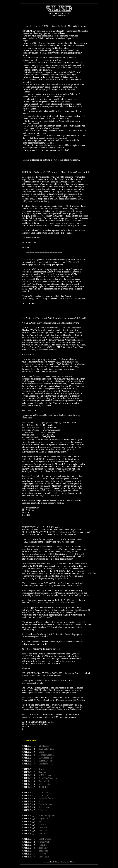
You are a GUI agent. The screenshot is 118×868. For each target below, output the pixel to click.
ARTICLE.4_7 (28, 833)
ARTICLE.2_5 (28, 780)
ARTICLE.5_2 (28, 841)
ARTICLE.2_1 (28, 769)
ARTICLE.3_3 (28, 798)
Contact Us (65, 861)
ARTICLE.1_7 (28, 763)
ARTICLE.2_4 (28, 778)
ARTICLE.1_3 (28, 751)
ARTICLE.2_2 (28, 772)
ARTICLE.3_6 (28, 807)
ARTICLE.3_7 (28, 810)
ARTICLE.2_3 (28, 775)
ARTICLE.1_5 (28, 757)
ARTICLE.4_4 (28, 824)
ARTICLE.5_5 (28, 850)
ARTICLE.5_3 (28, 844)
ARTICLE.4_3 (28, 821)
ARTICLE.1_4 (28, 754)
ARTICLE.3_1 (28, 792)
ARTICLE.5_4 (28, 847)
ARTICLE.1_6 (28, 760)
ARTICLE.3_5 (28, 804)
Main (72, 861)
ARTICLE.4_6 (28, 830)
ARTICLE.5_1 (28, 838)
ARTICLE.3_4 (28, 801)
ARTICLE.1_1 (28, 745)
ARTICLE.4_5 (28, 827)
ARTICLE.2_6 (28, 783)
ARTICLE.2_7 (28, 786)
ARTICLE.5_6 (28, 853)
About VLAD (49, 861)
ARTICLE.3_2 (28, 795)
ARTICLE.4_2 (28, 818)
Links (57, 861)
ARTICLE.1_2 (28, 748)
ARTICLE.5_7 (28, 856)
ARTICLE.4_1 (28, 815)
